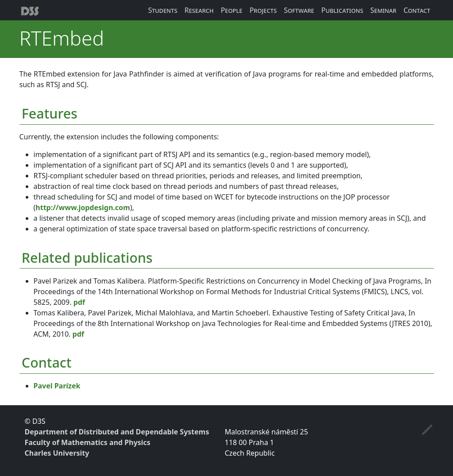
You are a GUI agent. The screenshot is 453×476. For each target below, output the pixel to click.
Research (199, 10)
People (231, 10)
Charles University (57, 453)
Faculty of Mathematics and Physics (88, 442)
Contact (417, 10)
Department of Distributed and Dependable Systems (117, 432)
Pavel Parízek (57, 386)
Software (299, 10)
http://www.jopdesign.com (83, 207)
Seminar (383, 10)
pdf (79, 302)
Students (163, 10)
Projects (263, 10)
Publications (342, 10)
